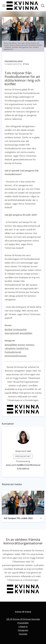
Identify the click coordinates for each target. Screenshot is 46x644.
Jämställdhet (26, 333)
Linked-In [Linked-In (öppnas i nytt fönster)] (23, 626)
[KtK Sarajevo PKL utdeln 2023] (23, 503)
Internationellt (12, 333)
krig (27, 348)
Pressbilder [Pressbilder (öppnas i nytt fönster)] (23, 623)
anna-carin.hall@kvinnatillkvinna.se (23, 465)
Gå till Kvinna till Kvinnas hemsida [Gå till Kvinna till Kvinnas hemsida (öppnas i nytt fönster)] (23, 619)
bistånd (20, 348)
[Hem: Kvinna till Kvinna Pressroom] (22, 6)
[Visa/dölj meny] (4, 6)
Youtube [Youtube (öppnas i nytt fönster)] (23, 634)
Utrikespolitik (20, 329)
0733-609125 (23, 469)
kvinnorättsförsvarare (16, 356)
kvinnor (22, 345)
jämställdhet (11, 345)
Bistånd (8, 329)
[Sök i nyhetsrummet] (43, 6)
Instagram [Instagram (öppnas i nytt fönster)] (23, 630)
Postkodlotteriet (13, 352)
